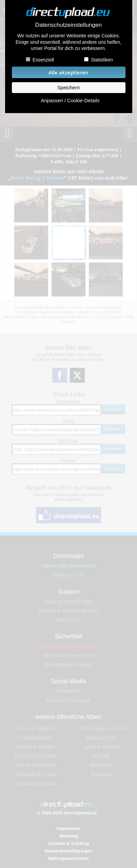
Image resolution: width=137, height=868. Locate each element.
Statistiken (102, 60)
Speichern (68, 88)
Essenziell (43, 60)
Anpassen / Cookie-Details (70, 101)
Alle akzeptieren (68, 73)
